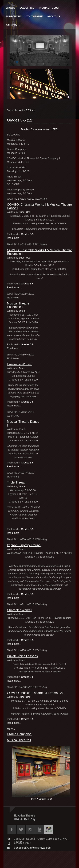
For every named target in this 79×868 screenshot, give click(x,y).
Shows (10, 8)
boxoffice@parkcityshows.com (33, 848)
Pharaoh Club (49, 8)
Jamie (22, 311)
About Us (54, 16)
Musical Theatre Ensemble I (18, 305)
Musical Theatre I (19, 740)
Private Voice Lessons (22, 656)
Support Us (14, 16)
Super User (25, 212)
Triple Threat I (17, 482)
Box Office (27, 8)
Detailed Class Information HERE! (40, 129)
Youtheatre (34, 16)
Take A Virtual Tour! (41, 773)
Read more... (14, 238)
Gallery (11, 25)
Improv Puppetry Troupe (24, 545)
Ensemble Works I (20, 364)
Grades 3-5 (27, 234)
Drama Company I (20, 734)
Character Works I (20, 610)
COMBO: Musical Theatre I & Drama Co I (36, 693)
